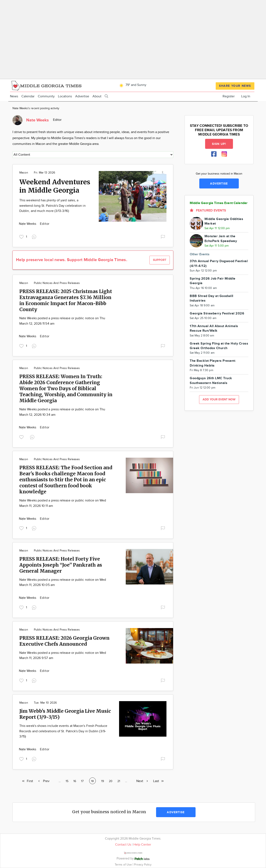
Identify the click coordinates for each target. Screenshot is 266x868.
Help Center (142, 845)
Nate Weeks (28, 224)
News (14, 96)
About (97, 96)
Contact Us (123, 845)
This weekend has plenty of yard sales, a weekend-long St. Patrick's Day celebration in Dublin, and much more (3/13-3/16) (52, 206)
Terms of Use (124, 865)
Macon (24, 173)
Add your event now (219, 399)
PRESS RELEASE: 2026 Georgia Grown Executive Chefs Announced (64, 641)
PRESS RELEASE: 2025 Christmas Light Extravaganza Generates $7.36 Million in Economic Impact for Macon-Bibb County (66, 300)
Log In (246, 96)
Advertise (82, 96)
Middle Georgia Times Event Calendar (219, 203)
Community (46, 96)
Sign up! (219, 144)
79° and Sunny (132, 85)
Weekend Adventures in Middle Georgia (55, 186)
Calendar (28, 96)
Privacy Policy (143, 865)
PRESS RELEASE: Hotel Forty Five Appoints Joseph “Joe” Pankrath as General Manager (61, 565)
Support (160, 260)
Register (229, 96)
